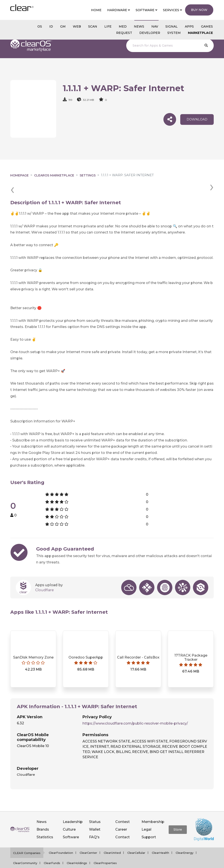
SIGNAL (171, 26)
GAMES (207, 26)
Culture (69, 818)
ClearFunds (52, 852)
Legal (146, 818)
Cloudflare (45, 579)
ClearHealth (160, 842)
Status (95, 811)
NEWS (139, 26)
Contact (122, 826)
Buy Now (199, 10)
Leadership (73, 811)
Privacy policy (117, 862)
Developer (150, 33)
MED (123, 26)
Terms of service (144, 862)
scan (93, 26)
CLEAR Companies (27, 842)
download (197, 119)
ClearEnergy (185, 842)
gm (63, 26)
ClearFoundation (61, 842)
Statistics (45, 826)
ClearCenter (88, 842)
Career (121, 818)
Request (124, 33)
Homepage (19, 175)
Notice (166, 862)
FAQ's (94, 826)
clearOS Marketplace (54, 175)
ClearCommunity (25, 852)
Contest (122, 811)
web (77, 26)
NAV (155, 26)
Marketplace (200, 33)
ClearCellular (136, 842)
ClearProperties (105, 852)
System (174, 33)
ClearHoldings (77, 852)
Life (108, 26)
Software (71, 826)
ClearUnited (112, 842)
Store (178, 818)
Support (149, 826)
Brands (43, 818)
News (42, 811)
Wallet (95, 818)
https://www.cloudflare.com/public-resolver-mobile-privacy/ (135, 712)
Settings (88, 175)
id (51, 26)
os (40, 26)
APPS (189, 26)
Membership (153, 811)
